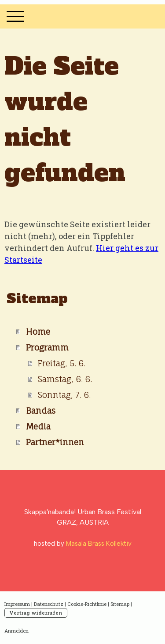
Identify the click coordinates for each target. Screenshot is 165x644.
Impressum (17, 604)
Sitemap (120, 604)
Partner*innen (55, 442)
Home (38, 332)
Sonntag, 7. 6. (64, 395)
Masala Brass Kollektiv (99, 544)
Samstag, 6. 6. (65, 379)
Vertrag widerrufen (36, 613)
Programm (47, 347)
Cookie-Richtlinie (87, 604)
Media (38, 426)
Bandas (41, 411)
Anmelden (16, 631)
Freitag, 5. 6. (62, 363)
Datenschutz (49, 604)
